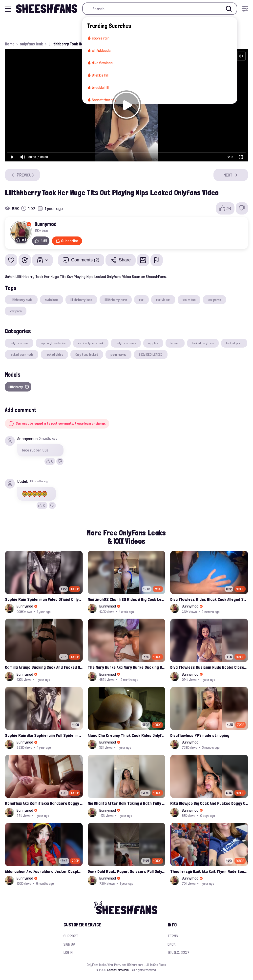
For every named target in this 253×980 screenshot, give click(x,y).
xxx (141, 300)
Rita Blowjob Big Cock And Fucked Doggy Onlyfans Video (209, 803)
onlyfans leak (31, 44)
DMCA (171, 944)
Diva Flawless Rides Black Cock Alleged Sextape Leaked (209, 599)
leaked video (54, 354)
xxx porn (16, 311)
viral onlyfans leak (91, 343)
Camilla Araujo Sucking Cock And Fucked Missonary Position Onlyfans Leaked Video (44, 667)
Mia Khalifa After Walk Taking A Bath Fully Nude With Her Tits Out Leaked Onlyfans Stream (127, 803)
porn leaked (118, 354)
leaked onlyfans (203, 343)
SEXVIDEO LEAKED (151, 354)
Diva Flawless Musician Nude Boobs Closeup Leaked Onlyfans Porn (209, 667)
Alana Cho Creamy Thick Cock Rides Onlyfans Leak (127, 735)
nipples (153, 343)
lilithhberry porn (116, 300)
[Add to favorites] (11, 260)
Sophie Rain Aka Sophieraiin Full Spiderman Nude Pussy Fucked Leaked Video (44, 735)
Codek (23, 481)
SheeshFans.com (118, 970)
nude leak (52, 300)
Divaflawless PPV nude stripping (200, 735)
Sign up (69, 944)
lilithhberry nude (21, 300)
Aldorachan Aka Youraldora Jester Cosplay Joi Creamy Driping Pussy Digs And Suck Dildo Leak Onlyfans (44, 871)
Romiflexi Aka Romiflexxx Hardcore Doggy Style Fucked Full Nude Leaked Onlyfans (44, 803)
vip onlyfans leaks (53, 343)
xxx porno (214, 300)
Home (10, 44)
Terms (173, 936)
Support (71, 936)
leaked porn (234, 343)
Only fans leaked (87, 354)
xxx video (189, 300)
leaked (175, 343)
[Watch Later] (25, 260)
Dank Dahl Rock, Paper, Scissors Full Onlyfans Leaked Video (127, 871)
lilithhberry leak (81, 300)
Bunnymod (46, 224)
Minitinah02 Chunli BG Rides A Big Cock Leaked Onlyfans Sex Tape (127, 599)
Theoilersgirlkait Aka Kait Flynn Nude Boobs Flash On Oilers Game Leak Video (209, 871)
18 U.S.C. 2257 (179, 952)
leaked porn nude (22, 354)
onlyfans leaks (126, 343)
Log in (68, 952)
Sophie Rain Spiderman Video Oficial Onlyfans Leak (44, 599)
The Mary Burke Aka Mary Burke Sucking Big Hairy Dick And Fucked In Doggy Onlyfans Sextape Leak (127, 667)
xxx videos (163, 300)
